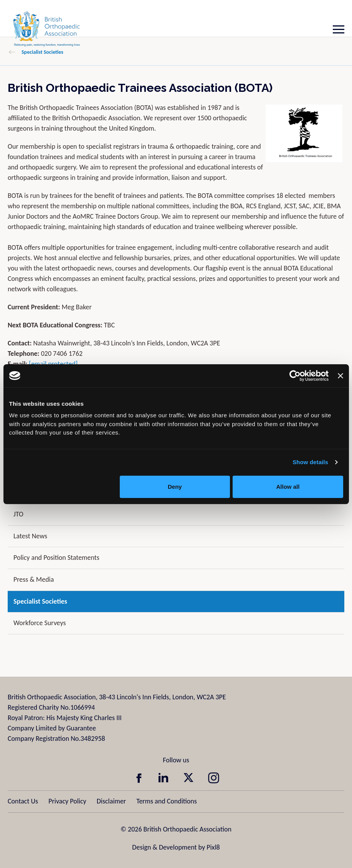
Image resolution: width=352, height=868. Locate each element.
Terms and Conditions (167, 801)
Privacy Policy (67, 801)
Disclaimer (111, 801)
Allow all (288, 487)
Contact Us (23, 801)
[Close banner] (340, 376)
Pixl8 (213, 847)
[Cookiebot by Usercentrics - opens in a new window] (295, 376)
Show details (310, 462)
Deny (175, 487)
